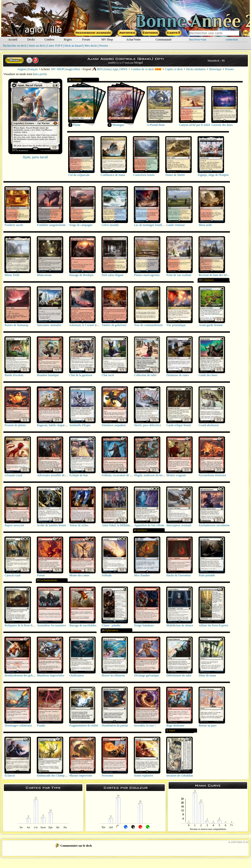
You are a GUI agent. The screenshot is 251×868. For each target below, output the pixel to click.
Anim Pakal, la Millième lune (119, 525)
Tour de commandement (148, 325)
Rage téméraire (175, 725)
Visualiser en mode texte (18, 74)
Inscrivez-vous (198, 39)
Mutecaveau (44, 275)
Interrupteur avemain (179, 525)
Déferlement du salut (179, 675)
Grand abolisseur (209, 425)
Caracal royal (13, 575)
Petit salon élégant (113, 275)
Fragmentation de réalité (84, 725)
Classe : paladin (111, 625)
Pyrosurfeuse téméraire (212, 475)
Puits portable (207, 575)
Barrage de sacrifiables (83, 625)
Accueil (13, 39)
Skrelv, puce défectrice (148, 425)
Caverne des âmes (222, 125)
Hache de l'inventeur (179, 575)
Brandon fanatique (48, 375)
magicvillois (73, 69)
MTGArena (101, 69)
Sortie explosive (144, 776)
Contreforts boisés (144, 175)
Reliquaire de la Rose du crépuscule (26, 625)
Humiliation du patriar (115, 725)
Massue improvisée (81, 776)
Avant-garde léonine (211, 325)
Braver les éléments (113, 675)
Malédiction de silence (180, 625)
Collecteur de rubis (145, 375)
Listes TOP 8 (55, 46)
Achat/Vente (133, 39)
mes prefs (40, 74)
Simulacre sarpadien (114, 425)
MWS (124, 69)
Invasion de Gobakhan (180, 776)
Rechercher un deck (15, 46)
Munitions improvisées (50, 675)
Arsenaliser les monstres (51, 625)
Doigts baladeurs (144, 625)
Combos (49, 39)
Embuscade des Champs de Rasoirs (58, 776)
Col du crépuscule (79, 175)
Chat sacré (108, 375)
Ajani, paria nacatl (35, 157)
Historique (215, 69)
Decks (31, 39)
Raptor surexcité (14, 525)
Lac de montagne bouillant (150, 225)
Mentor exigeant (176, 475)
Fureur (41, 575)
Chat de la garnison (81, 375)
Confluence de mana (113, 175)
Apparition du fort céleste (149, 525)
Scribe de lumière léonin (51, 525)
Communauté (164, 39)
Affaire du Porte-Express (213, 625)
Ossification (76, 675)
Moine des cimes (79, 575)
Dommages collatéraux (18, 725)
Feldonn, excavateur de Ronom (120, 475)
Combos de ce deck (146, 69)
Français (33, 69)
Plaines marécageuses (147, 275)
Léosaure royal (13, 475)
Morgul (138, 63)
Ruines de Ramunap (17, 325)
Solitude (107, 575)
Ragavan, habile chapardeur (53, 425)
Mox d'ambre (142, 575)
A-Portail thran (156, 125)
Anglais (22, 69)
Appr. (116, 69)
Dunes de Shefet (175, 175)
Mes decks (91, 46)
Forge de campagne (81, 225)
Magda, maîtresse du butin (150, 475)
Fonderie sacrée (14, 225)
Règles (68, 39)
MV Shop (107, 39)
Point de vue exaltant (179, 275)
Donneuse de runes (178, 375)
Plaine (77, 125)
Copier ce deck (174, 69)
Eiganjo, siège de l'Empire (213, 175)
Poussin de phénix (15, 425)
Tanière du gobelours (114, 325)
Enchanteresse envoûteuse (214, 525)
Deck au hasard (74, 46)
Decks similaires (196, 69)
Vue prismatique (176, 325)
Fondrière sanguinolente (51, 225)
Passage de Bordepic (82, 275)
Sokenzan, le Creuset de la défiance (90, 325)
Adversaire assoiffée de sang (54, 475)
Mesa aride (205, 225)
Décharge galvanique (146, 675)
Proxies (104, 46)
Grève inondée (110, 225)
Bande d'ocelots (14, 375)
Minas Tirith (12, 275)
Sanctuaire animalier (49, 325)
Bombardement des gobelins (21, 675)
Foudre (41, 725)
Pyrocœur (107, 776)
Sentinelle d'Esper (80, 425)
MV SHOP (58, 69)
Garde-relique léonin (179, 425)
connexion (232, 39)
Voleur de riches (79, 525)
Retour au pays (208, 725)
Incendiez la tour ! (145, 725)
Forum (86, 39)
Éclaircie (10, 776)
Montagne (118, 125)
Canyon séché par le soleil (195, 125)
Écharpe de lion (79, 475)
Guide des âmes (208, 375)
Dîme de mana (207, 675)
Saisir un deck (37, 46)
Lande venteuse (176, 225)
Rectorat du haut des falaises (216, 275)
